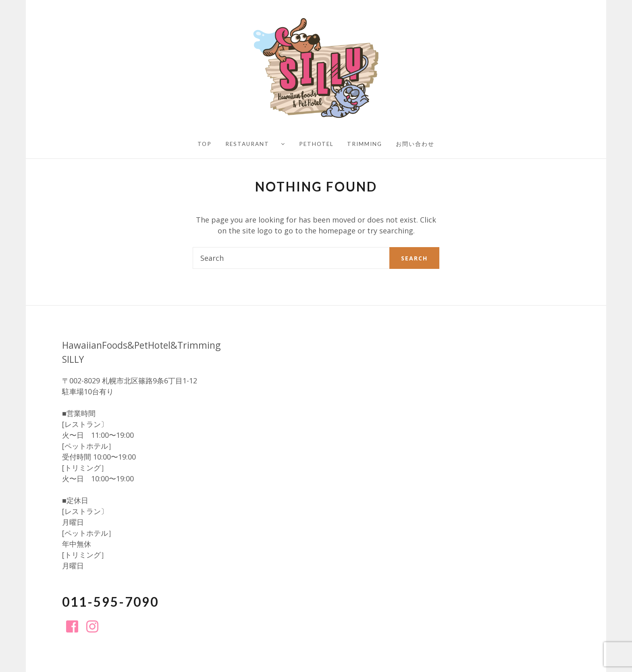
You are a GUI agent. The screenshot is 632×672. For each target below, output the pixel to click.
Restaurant (247, 144)
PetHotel (316, 144)
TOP (205, 144)
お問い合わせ (415, 144)
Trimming (365, 144)
